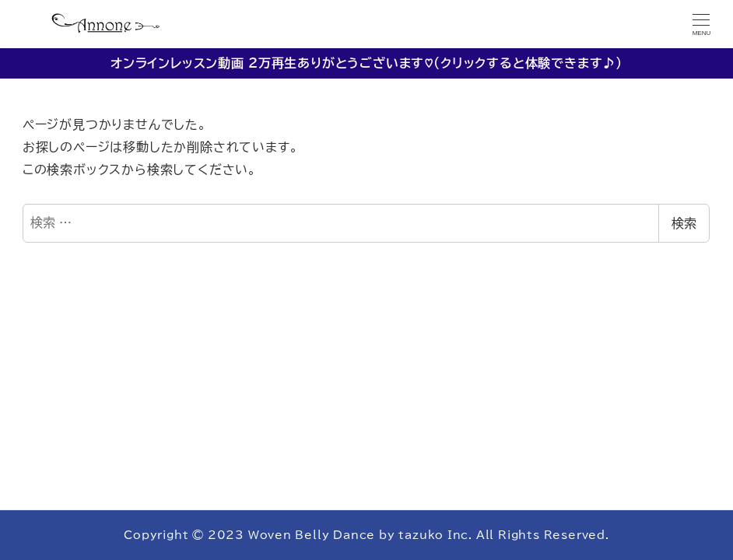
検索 (684, 223)
